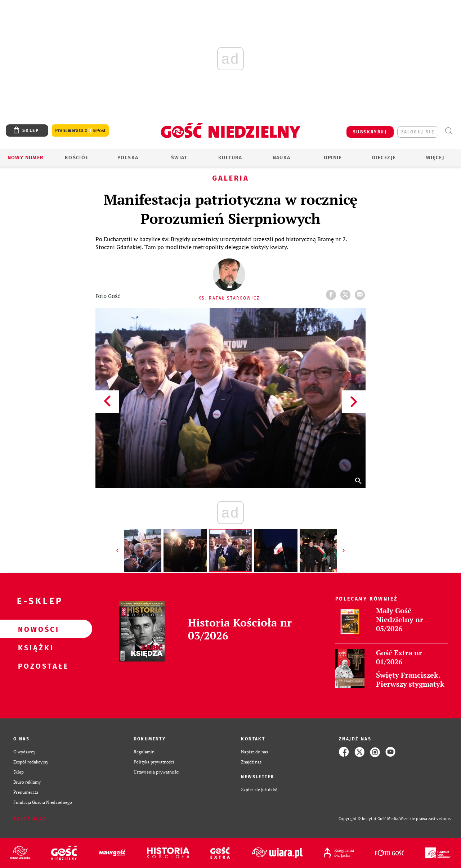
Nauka (282, 158)
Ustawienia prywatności (157, 772)
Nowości (35, 629)
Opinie (333, 158)
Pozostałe (35, 666)
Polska (128, 158)
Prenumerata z (80, 131)
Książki (35, 647)
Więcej (435, 158)
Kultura (230, 158)
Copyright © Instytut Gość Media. (369, 819)
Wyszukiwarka (449, 131)
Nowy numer (26, 158)
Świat (179, 158)
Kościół (77, 158)
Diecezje (384, 158)
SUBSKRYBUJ (370, 132)
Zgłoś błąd (30, 819)
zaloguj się (418, 132)
